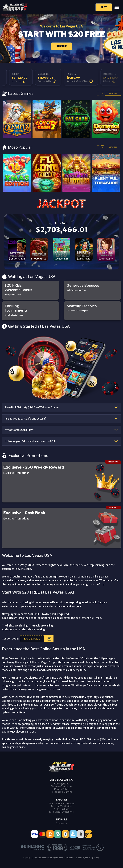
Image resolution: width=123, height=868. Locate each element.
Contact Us (61, 823)
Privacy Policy (61, 789)
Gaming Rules (62, 784)
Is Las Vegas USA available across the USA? (31, 441)
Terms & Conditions (61, 786)
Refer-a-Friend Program (62, 804)
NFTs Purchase (62, 809)
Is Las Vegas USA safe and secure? (26, 419)
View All (113, 94)
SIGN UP (62, 46)
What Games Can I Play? (19, 430)
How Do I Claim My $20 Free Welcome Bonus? (32, 407)
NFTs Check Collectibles (61, 812)
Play (104, 7)
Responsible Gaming (62, 792)
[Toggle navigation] (117, 7)
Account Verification (62, 806)
